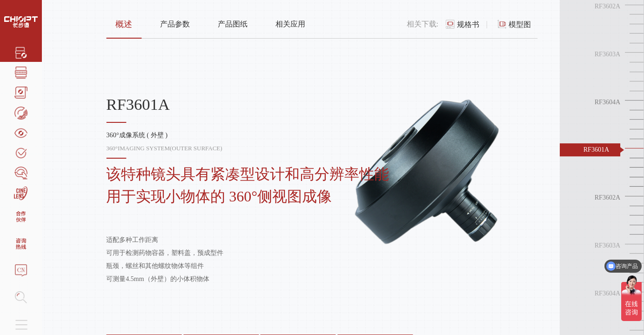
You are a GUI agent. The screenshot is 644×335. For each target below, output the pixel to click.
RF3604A (607, 102)
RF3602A (607, 6)
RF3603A (607, 54)
